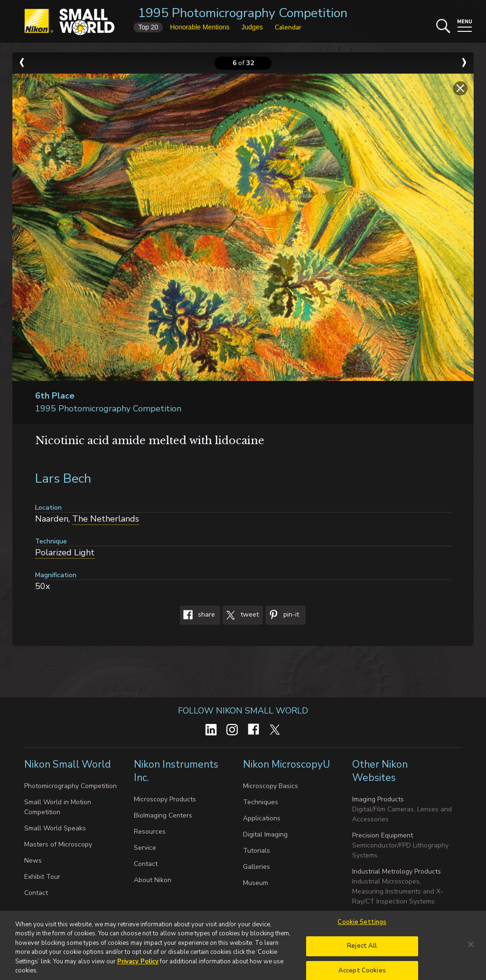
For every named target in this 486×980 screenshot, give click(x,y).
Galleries (257, 867)
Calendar (288, 27)
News (33, 861)
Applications (262, 818)
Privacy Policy (138, 965)
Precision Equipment (383, 835)
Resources (150, 832)
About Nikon (153, 880)
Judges (252, 27)
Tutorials (257, 851)
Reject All (362, 950)
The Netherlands (106, 519)
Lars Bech (63, 479)
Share (197, 615)
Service (145, 848)
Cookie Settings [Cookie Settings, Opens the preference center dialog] (362, 926)
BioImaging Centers (163, 815)
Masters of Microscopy (58, 844)
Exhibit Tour (42, 877)
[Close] (471, 948)
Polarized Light (65, 552)
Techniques (261, 802)
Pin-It (282, 615)
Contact (36, 893)
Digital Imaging (265, 834)
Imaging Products (378, 799)
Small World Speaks (55, 828)
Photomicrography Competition (70, 786)
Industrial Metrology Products (397, 871)
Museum (256, 883)
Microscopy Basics (271, 786)
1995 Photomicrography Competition (243, 13)
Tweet (241, 615)
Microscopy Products (165, 799)
